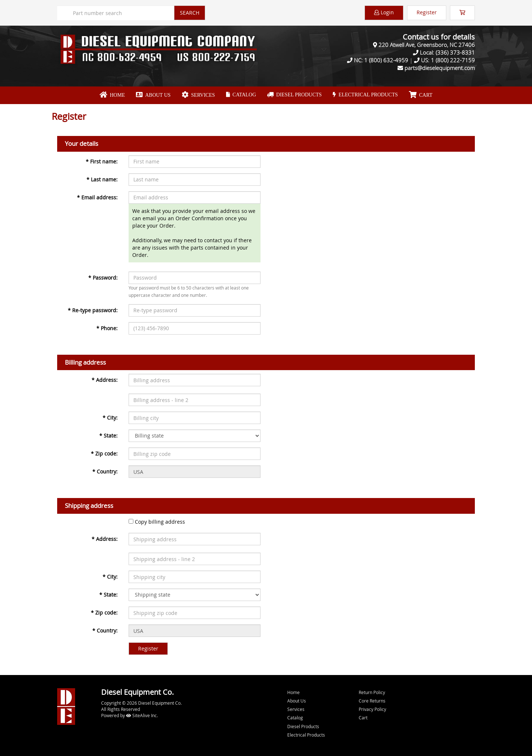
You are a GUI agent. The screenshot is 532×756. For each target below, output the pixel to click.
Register (427, 12)
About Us (153, 95)
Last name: (102, 179)
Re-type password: (93, 310)
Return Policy (372, 692)
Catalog (241, 95)
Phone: (107, 328)
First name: (102, 161)
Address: (105, 380)
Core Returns (372, 701)
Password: (103, 278)
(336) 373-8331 (455, 52)
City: (110, 418)
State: (108, 436)
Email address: (97, 197)
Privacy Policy (372, 709)
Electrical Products (365, 95)
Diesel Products (294, 95)
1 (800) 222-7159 (453, 60)
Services (198, 95)
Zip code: (104, 453)
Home (112, 95)
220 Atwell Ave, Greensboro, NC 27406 (427, 45)
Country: (105, 471)
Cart (363, 718)
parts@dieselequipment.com (440, 68)
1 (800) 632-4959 (386, 60)
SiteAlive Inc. (142, 715)
